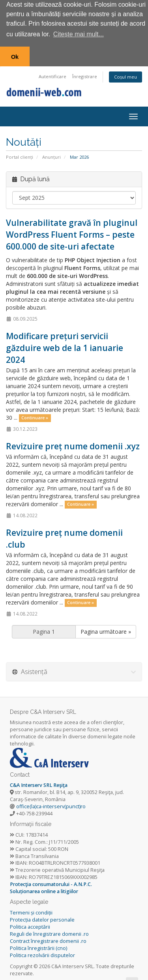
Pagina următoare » (106, 630)
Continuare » (35, 416)
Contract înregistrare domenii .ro (48, 940)
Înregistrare (85, 75)
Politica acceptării (30, 925)
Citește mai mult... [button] (79, 34)
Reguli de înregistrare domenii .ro (49, 932)
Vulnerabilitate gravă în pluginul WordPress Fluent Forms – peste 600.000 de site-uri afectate (72, 233)
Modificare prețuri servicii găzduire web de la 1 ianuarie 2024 (65, 346)
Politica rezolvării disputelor (42, 953)
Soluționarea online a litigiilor (44, 890)
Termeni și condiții (31, 911)
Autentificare (52, 75)
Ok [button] (15, 57)
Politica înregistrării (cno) (38, 946)
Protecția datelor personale (42, 918)
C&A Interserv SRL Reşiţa (39, 784)
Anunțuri (52, 155)
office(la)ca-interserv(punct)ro (51, 805)
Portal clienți (20, 155)
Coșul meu (126, 75)
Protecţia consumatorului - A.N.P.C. (51, 883)
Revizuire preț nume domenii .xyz (73, 444)
